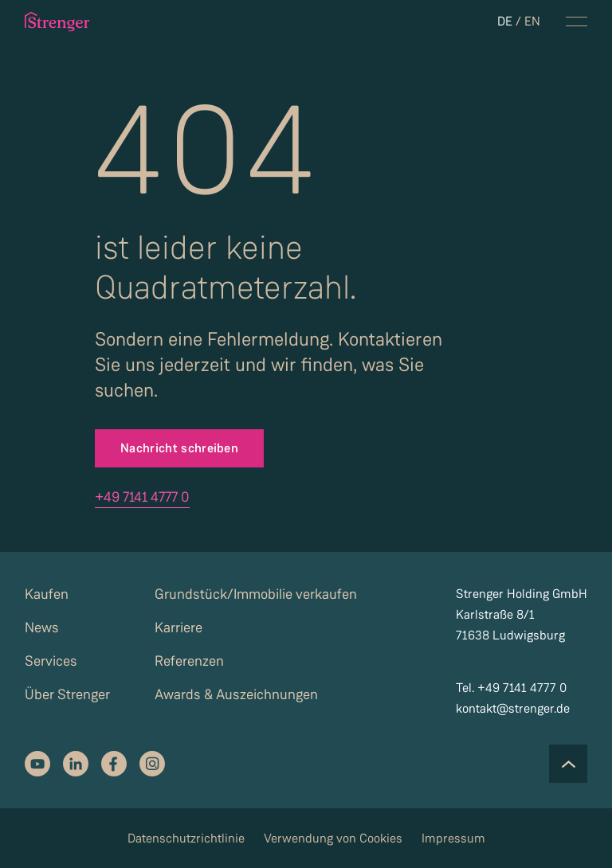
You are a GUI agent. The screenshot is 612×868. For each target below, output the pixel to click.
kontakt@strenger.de (513, 708)
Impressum (453, 838)
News (42, 628)
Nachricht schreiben (179, 448)
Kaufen (47, 594)
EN (532, 21)
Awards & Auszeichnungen (236, 694)
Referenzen (189, 661)
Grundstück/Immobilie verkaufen (256, 594)
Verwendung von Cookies (333, 838)
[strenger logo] (60, 22)
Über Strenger (67, 694)
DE (505, 21)
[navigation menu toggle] (577, 22)
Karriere (178, 628)
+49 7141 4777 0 (142, 497)
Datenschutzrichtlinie (186, 838)
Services (51, 661)
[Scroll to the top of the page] (568, 764)
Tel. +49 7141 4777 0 (511, 688)
